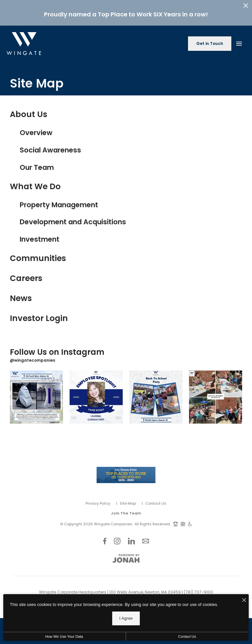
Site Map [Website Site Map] (128, 500)
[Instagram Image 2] (96, 394)
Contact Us (156, 500)
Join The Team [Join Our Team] (126, 511)
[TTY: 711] (176, 521)
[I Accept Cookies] (244, 601)
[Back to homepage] (24, 41)
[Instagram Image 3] (156, 394)
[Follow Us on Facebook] (105, 538)
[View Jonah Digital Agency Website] (126, 556)
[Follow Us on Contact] (146, 538)
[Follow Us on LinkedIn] (131, 538)
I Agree (126, 618)
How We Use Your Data (64, 636)
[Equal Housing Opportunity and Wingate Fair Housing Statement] (183, 521)
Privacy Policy (98, 500)
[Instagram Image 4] (216, 394)
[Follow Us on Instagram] (117, 538)
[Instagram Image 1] (36, 394)
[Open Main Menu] (239, 40)
